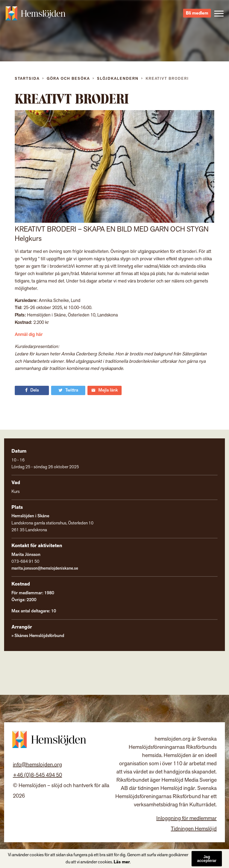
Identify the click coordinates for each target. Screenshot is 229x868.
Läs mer (122, 862)
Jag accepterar (207, 859)
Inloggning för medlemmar (187, 818)
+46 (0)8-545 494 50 (37, 775)
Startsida (27, 78)
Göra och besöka (68, 78)
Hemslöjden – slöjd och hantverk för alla (36, 14)
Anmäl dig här (29, 335)
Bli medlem (197, 14)
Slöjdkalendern (118, 78)
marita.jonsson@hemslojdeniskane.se (45, 568)
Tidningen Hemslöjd (194, 829)
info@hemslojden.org (37, 765)
